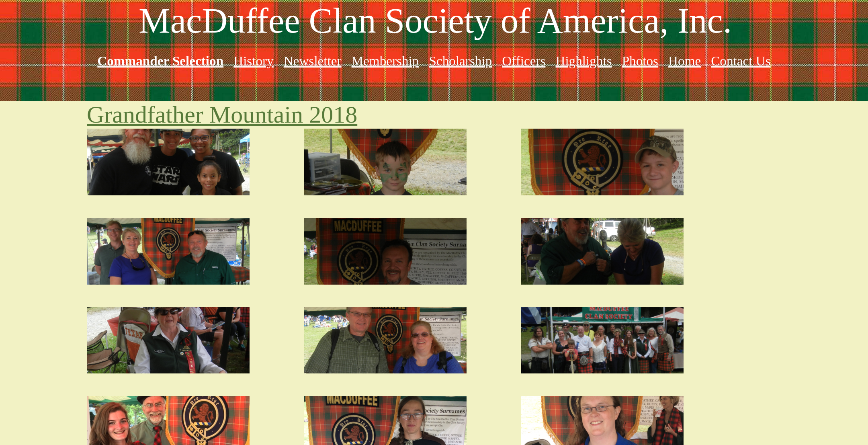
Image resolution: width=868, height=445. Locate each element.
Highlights (583, 61)
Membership (385, 61)
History (254, 61)
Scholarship (460, 61)
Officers (524, 61)
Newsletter (313, 61)
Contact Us (741, 61)
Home (685, 61)
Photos (640, 61)
